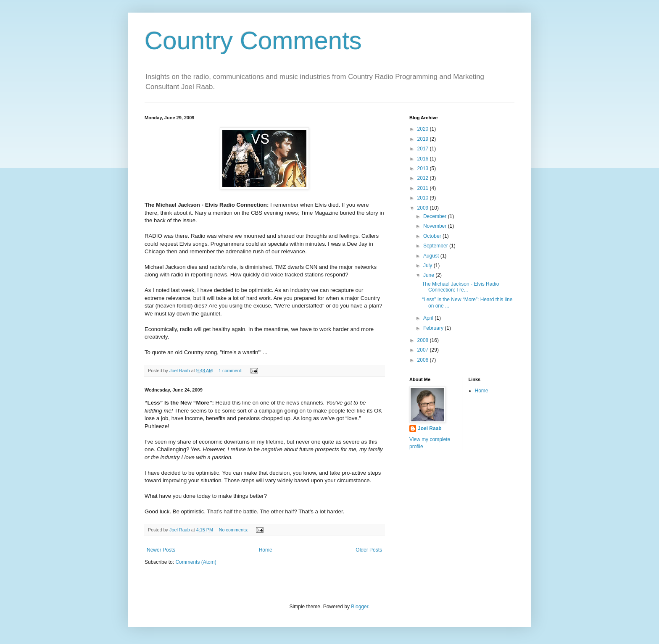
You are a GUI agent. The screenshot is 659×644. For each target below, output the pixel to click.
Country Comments (253, 41)
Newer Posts (161, 550)
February (434, 328)
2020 (424, 129)
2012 (424, 178)
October (433, 236)
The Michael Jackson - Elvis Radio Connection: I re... (460, 287)
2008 (424, 340)
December (436, 216)
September (436, 246)
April (429, 318)
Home (266, 550)
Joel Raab (430, 428)
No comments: (234, 530)
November (436, 226)
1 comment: (231, 371)
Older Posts (369, 550)
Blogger (360, 607)
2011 (424, 188)
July (428, 265)
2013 (424, 168)
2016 (424, 159)
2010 (424, 198)
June (429, 275)
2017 (424, 149)
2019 (424, 139)
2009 (424, 208)
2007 (424, 350)
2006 (424, 360)
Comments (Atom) (196, 562)
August (432, 256)
